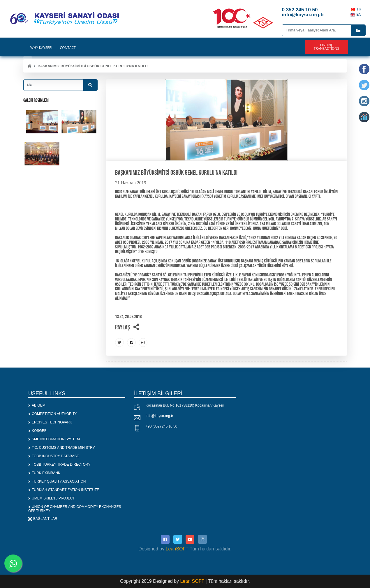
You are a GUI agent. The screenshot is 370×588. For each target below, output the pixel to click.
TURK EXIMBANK (44, 473)
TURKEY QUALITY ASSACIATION (57, 481)
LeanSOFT (177, 549)
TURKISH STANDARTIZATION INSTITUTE (64, 490)
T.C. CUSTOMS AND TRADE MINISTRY (62, 448)
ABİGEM (37, 405)
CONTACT (68, 48)
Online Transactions (326, 47)
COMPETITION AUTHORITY (53, 414)
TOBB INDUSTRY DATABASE (54, 456)
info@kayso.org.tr (159, 416)
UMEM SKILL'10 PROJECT (52, 498)
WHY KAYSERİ (41, 48)
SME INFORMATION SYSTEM (54, 439)
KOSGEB (37, 431)
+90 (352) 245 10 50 (161, 426)
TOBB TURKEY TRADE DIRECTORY (59, 465)
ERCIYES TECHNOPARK (50, 422)
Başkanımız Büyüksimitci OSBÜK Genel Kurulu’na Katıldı (93, 66)
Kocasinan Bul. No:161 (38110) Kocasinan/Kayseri (185, 405)
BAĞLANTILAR (43, 519)
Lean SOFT (193, 581)
